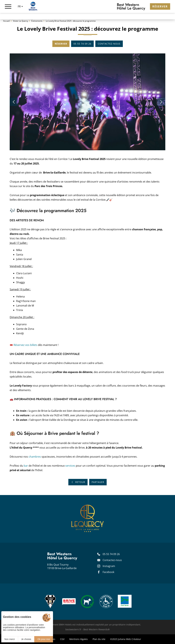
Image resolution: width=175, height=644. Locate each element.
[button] (14, 103)
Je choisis (26, 639)
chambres (35, 458)
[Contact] (113, 560)
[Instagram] (113, 566)
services (70, 467)
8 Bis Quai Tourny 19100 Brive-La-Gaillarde (62, 566)
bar (26, 467)
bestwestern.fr (73, 629)
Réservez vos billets (25, 346)
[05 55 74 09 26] (113, 554)
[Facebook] (113, 572)
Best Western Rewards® (97, 629)
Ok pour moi (44, 639)
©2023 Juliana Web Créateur (126, 639)
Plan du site (99, 639)
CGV (62, 639)
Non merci (10, 639)
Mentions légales (79, 639)
